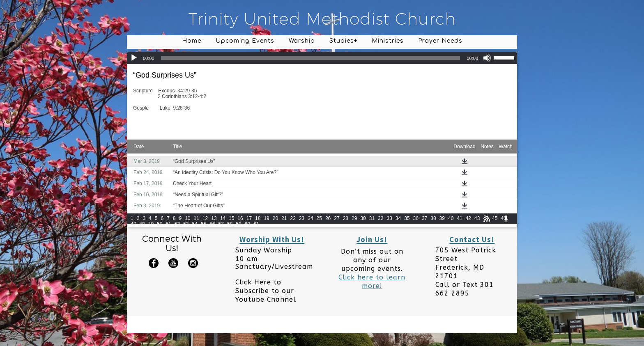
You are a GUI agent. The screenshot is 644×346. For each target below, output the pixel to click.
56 (212, 224)
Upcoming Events (245, 41)
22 (293, 218)
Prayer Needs (440, 41)
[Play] (134, 58)
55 (204, 224)
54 (195, 224)
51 (168, 224)
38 (433, 218)
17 (249, 218)
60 (247, 224)
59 (238, 224)
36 (416, 218)
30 (363, 218)
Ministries (388, 41)
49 (151, 224)
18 (258, 218)
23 (302, 218)
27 (337, 218)
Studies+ (343, 41)
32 (381, 218)
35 (407, 218)
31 (372, 218)
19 (266, 218)
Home (192, 41)
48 (142, 224)
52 (177, 224)
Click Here (253, 282)
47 (133, 224)
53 (186, 224)
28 (346, 218)
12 (205, 218)
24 (310, 218)
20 (275, 218)
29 (354, 218)
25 (319, 218)
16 (240, 218)
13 (214, 218)
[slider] (311, 58)
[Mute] (487, 58)
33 (389, 218)
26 (328, 218)
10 (187, 218)
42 (468, 218)
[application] (322, 58)
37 (424, 218)
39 (442, 218)
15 (231, 218)
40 (451, 218)
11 (197, 218)
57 (221, 224)
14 (223, 218)
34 (398, 218)
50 (160, 224)
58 (230, 224)
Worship (302, 41)
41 (459, 218)
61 (256, 224)
